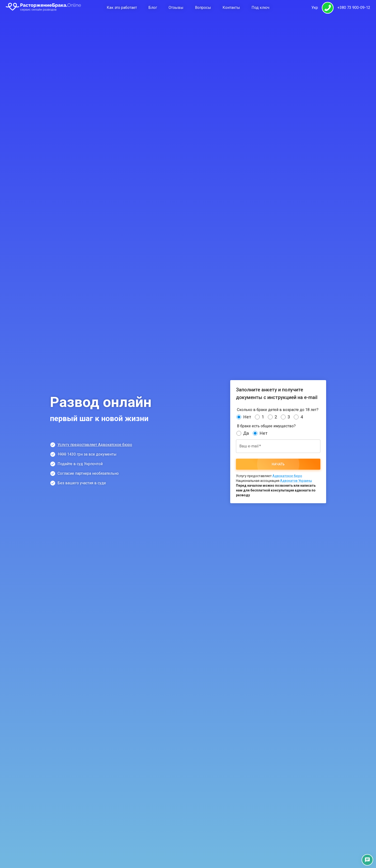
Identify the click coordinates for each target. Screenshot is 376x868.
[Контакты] (367, 860)
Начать (278, 464)
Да (246, 433)
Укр (315, 8)
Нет (247, 417)
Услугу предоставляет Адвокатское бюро (95, 445)
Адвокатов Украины (296, 481)
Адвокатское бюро (287, 476)
